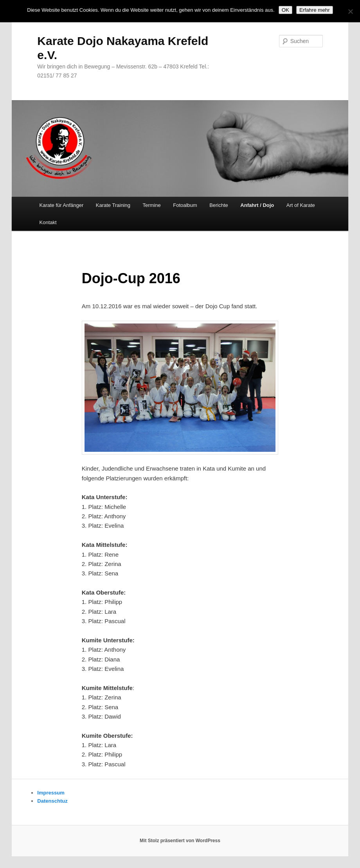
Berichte (219, 205)
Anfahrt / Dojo (257, 205)
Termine (151, 205)
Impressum (51, 793)
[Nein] (350, 11)
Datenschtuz (52, 801)
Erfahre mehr (315, 10)
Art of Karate (301, 205)
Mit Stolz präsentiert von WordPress (180, 841)
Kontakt (48, 222)
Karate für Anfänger (62, 205)
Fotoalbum (185, 205)
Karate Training (113, 205)
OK (285, 10)
